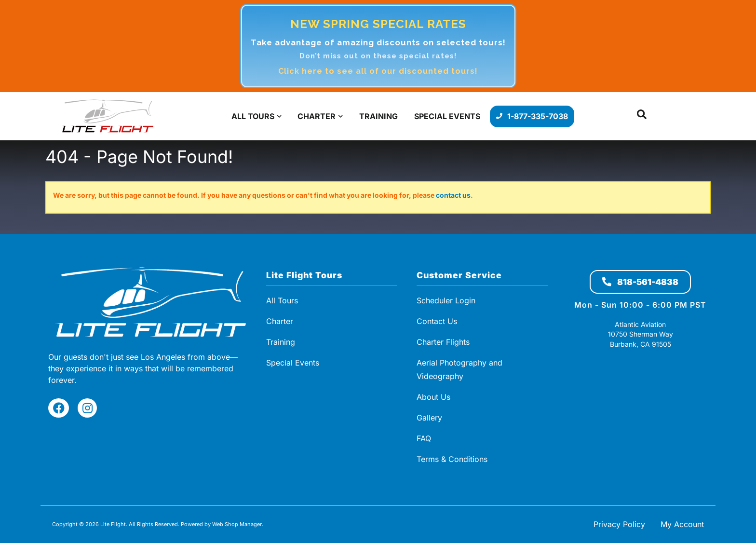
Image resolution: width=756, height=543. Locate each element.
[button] (642, 116)
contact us (453, 195)
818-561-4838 (640, 282)
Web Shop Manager (237, 524)
